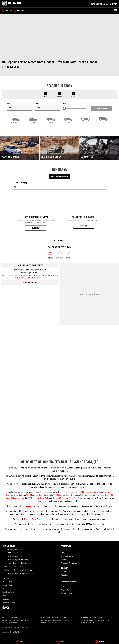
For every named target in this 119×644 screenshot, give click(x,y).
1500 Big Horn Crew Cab (92, 492)
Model (47, 107)
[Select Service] (60, 256)
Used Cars (7, 589)
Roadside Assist (67, 556)
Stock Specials (8, 592)
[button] (60, 64)
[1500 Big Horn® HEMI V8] (36, 211)
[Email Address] (30, 277)
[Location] (51, 256)
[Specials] (99, 641)
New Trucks (7, 582)
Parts (63, 553)
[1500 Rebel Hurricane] (83, 210)
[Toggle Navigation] (115, 11)
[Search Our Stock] (59, 148)
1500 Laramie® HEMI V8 (12, 556)
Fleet (5, 596)
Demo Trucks (8, 585)
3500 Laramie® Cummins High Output (18, 573)
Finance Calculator (10, 603)
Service (64, 549)
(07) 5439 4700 (33, 273)
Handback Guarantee (69, 582)
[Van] (103, 120)
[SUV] (68, 120)
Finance (6, 599)
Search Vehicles (101, 109)
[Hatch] (16, 120)
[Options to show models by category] (60, 187)
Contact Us (65, 571)
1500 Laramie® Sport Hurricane (15, 560)
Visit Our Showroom (60, 177)
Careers (64, 578)
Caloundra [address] (60, 241)
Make (19, 107)
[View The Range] (20, 148)
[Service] (60, 641)
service (101, 511)
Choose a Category (60, 185)
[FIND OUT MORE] (10, 66)
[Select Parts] (69, 256)
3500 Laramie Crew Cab (67, 498)
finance (28, 506)
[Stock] (20, 641)
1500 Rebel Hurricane (11, 553)
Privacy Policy (66, 590)
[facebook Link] (4, 607)
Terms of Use (66, 594)
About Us (65, 575)
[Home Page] (13, 4)
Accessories (44, 519)
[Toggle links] (11, 632)
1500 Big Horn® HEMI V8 (12, 549)
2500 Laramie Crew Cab (38, 498)
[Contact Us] (99, 148)
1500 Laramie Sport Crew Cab (39, 495)
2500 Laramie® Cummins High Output (18, 570)
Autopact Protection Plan (71, 563)
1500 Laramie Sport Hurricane (66, 495)
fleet (43, 506)
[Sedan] (33, 120)
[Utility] (86, 120)
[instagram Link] (8, 607)
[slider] (64, 108)
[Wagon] (51, 120)
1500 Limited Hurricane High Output (17, 563)
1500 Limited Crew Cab (94, 495)
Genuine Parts (30, 519)
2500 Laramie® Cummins (13, 567)
